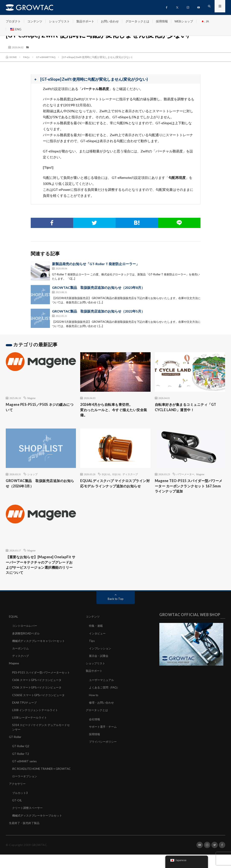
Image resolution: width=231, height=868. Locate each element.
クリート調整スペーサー (29, 821)
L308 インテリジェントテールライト (37, 719)
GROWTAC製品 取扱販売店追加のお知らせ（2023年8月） (98, 287)
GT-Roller (15, 746)
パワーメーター (185, 476)
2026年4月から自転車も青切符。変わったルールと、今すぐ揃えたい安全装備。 (114, 411)
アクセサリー (18, 797)
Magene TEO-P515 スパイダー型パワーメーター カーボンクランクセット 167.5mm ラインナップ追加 (188, 488)
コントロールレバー (26, 631)
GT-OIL (17, 814)
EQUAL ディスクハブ (125, 476)
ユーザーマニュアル (102, 685)
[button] (116, 80)
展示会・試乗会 (99, 661)
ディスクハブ (21, 661)
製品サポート (85, 21)
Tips (92, 646)
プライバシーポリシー (104, 746)
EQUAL (106, 476)
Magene (31, 398)
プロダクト (13, 21)
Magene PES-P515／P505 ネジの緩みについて (39, 408)
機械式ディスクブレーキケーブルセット (39, 829)
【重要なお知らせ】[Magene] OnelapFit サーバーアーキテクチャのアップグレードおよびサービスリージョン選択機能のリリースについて (39, 569)
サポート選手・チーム (104, 731)
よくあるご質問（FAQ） (105, 692)
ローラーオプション (26, 790)
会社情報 (95, 724)
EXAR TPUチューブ (25, 712)
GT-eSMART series (25, 770)
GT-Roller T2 (21, 763)
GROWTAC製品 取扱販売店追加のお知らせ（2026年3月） (40, 485)
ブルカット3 (20, 806)
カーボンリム (21, 653)
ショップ (32, 476)
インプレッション (101, 653)
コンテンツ (35, 21)
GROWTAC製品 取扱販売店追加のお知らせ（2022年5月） (98, 311)
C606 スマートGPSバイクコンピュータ (38, 689)
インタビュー (98, 638)
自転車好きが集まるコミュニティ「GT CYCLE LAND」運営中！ (189, 408)
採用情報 (162, 21)
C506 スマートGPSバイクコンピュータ (38, 697)
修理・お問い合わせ (102, 707)
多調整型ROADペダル (27, 638)
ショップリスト (59, 21)
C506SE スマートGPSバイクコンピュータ (40, 704)
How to (94, 700)
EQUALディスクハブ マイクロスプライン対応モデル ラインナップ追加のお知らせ (115, 488)
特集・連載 (96, 631)
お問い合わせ (110, 21)
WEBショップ (184, 21)
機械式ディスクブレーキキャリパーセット (41, 646)
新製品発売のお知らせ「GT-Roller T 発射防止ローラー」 (96, 264)
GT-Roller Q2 (21, 755)
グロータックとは (137, 21)
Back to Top (115, 604)
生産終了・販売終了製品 (25, 836)
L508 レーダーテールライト (31, 727)
